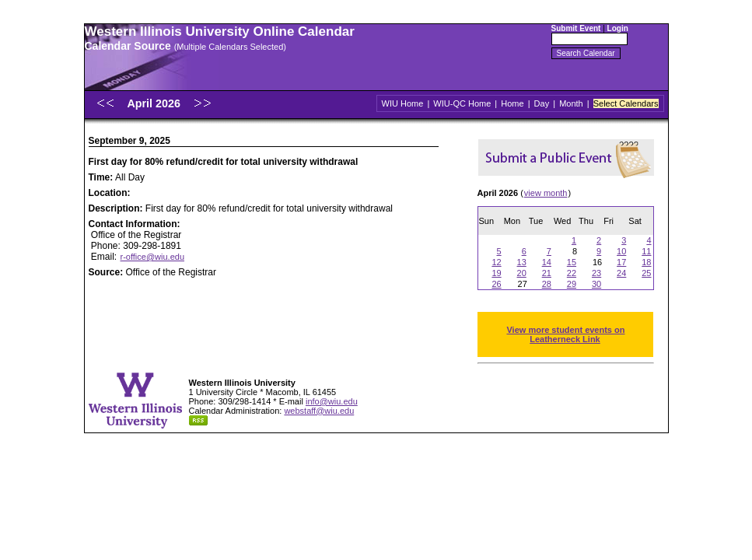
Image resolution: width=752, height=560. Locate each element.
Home (512, 103)
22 (572, 273)
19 (496, 273)
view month (546, 193)
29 (572, 284)
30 (596, 284)
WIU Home (403, 103)
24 (621, 273)
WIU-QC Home (462, 103)
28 (547, 284)
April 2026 (155, 103)
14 (547, 262)
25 (646, 273)
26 (496, 284)
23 (596, 273)
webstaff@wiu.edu (319, 411)
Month (571, 103)
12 (496, 262)
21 (547, 273)
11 (646, 251)
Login (618, 28)
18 (646, 262)
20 (522, 273)
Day (542, 103)
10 (621, 251)
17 (621, 262)
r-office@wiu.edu (153, 257)
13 (522, 262)
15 (572, 262)
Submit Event (576, 28)
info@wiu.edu (332, 401)
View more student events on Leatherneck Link (565, 334)
